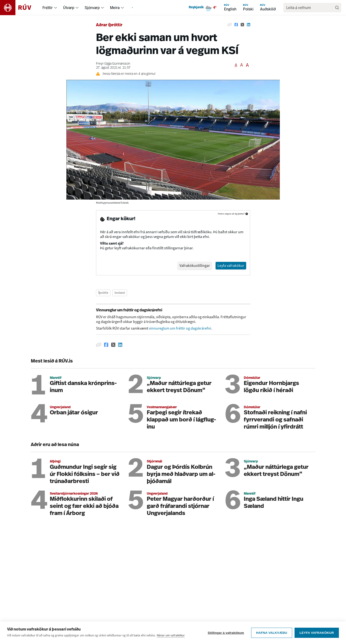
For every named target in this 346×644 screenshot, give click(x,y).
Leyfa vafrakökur (317, 633)
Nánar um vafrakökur (171, 636)
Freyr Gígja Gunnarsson (113, 64)
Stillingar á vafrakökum (226, 633)
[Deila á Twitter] (242, 25)
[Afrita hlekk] (230, 25)
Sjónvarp (92, 8)
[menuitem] (55, 8)
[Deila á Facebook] (236, 25)
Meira (115, 8)
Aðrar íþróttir (109, 25)
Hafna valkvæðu (272, 633)
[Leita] (337, 8)
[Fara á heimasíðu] (20, 8)
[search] (310, 8)
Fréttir (48, 8)
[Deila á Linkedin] (249, 25)
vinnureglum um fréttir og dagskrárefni (180, 301)
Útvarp (69, 8)
